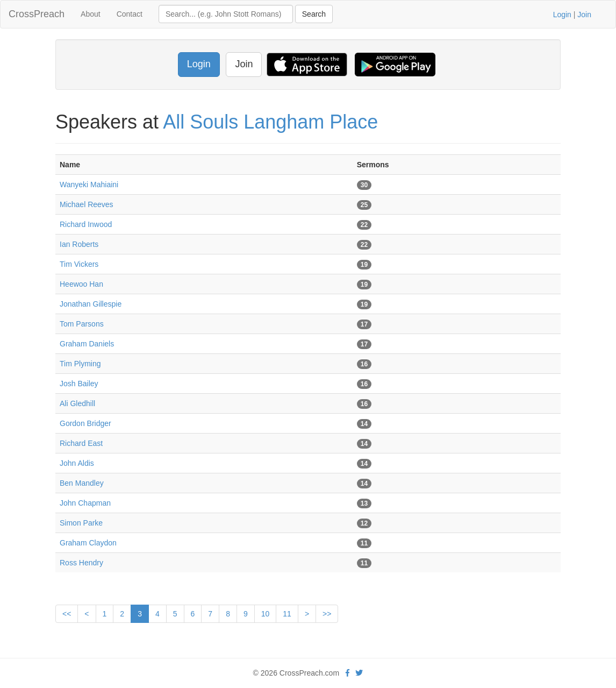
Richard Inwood (86, 224)
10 (266, 614)
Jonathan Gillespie (91, 304)
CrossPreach (37, 14)
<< (67, 614)
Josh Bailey (79, 384)
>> (327, 614)
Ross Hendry (81, 563)
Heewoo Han (81, 284)
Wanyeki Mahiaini (89, 185)
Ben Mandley (82, 483)
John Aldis (77, 463)
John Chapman (85, 503)
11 (287, 614)
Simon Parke (81, 523)
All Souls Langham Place (270, 122)
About (91, 14)
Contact (130, 14)
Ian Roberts (79, 244)
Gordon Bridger (85, 423)
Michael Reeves (87, 204)
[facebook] (348, 673)
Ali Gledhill (77, 403)
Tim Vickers (79, 264)
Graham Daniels (87, 344)
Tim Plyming (80, 364)
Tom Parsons (82, 324)
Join (584, 15)
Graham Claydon (88, 543)
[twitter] (359, 673)
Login (562, 15)
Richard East (81, 443)
